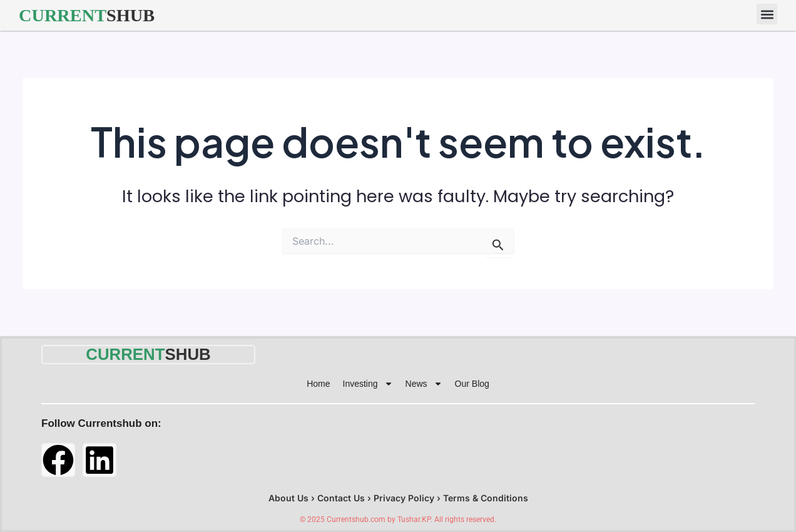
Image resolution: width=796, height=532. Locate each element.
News (424, 384)
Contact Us (341, 498)
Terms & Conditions (486, 498)
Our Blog (472, 384)
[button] (767, 14)
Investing (368, 384)
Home (318, 384)
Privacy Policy (404, 498)
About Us (288, 498)
